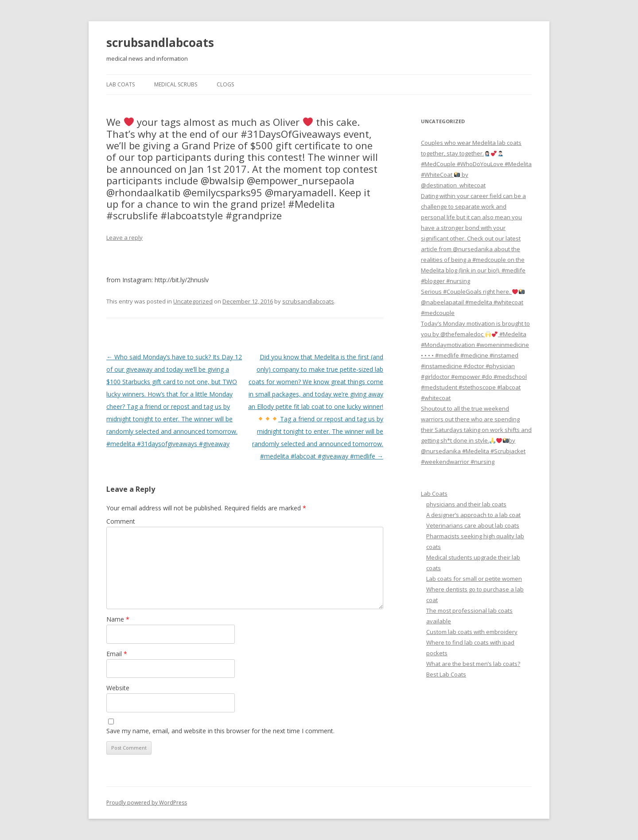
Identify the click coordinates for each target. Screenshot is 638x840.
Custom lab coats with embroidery (472, 632)
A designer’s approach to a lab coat (473, 515)
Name (118, 619)
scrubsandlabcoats (160, 43)
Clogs (225, 84)
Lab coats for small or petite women (474, 579)
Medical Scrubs (176, 84)
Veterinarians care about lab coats (473, 525)
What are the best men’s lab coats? (473, 664)
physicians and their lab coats (466, 504)
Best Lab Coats (446, 674)
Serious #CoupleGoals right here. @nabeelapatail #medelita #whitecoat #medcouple (473, 302)
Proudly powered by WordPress (147, 803)
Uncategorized (193, 301)
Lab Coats (121, 84)
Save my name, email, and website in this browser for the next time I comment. (220, 731)
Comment (121, 521)
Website (118, 688)
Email (117, 654)
